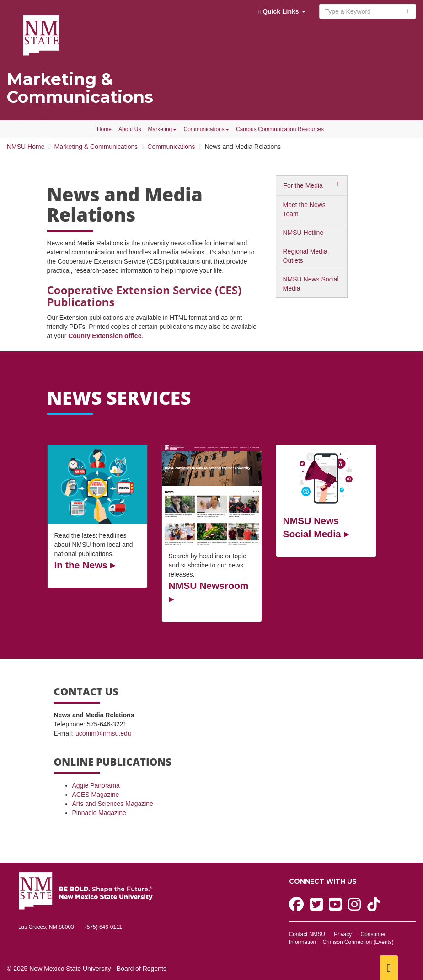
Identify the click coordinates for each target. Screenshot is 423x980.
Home (104, 129)
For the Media (303, 185)
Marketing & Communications (80, 88)
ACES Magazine (96, 795)
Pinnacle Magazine (99, 813)
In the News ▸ (85, 565)
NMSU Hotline (303, 233)
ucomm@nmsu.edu (103, 733)
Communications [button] (206, 129)
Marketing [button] (163, 129)
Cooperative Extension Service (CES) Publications (145, 296)
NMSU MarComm (32, 116)
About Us (130, 129)
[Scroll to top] (389, 968)
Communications (171, 147)
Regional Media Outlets (305, 256)
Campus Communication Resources (280, 129)
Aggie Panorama (96, 785)
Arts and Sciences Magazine (113, 804)
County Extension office (105, 336)
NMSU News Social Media (311, 284)
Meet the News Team (304, 209)
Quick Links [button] (282, 12)
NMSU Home (26, 147)
